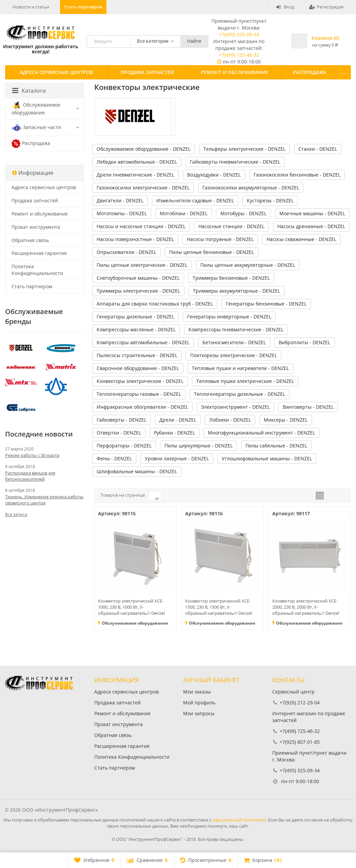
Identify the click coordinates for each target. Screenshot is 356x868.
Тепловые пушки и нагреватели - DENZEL (240, 368)
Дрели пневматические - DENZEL (135, 175)
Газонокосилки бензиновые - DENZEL (297, 175)
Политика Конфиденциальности (37, 270)
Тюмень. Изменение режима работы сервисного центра (44, 500)
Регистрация (326, 7)
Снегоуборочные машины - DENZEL (138, 278)
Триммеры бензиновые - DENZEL (231, 278)
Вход (285, 7)
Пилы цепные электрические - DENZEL (142, 265)
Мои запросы (199, 713)
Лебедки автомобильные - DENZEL (137, 162)
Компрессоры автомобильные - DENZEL (143, 342)
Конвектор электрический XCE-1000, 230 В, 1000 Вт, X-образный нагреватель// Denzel (131, 607)
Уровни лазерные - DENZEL (177, 458)
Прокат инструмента (36, 227)
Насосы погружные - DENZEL (220, 239)
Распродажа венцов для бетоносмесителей (30, 476)
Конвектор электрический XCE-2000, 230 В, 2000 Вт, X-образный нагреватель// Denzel (306, 607)
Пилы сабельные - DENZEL (276, 446)
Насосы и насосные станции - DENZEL (141, 226)
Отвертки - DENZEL (119, 433)
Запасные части (36, 128)
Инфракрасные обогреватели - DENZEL (142, 407)
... (344, 72)
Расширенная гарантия (39, 253)
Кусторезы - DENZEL (270, 200)
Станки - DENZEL (318, 149)
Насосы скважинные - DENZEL (301, 239)
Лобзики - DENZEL (230, 420)
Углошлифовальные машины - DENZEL (267, 458)
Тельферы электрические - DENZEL (244, 149)
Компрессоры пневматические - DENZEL (236, 329)
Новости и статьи (31, 7)
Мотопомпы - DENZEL (122, 213)
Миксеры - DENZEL (286, 420)
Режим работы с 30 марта (32, 455)
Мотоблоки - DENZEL (184, 213)
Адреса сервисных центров (56, 72)
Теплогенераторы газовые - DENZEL (139, 394)
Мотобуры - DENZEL (243, 213)
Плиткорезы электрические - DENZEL (234, 355)
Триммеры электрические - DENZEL (138, 291)
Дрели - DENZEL (178, 420)
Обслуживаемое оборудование (36, 109)
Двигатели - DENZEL (120, 200)
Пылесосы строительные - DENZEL (137, 355)
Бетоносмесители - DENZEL (234, 342)
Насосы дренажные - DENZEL (311, 226)
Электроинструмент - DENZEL (235, 407)
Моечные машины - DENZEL (312, 213)
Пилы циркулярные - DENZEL (199, 446)
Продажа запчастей (147, 72)
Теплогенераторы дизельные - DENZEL (240, 394)
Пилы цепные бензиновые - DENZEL (212, 252)
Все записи (16, 514)
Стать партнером (83, 7)
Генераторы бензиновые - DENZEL (266, 304)
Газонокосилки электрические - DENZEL (143, 188)
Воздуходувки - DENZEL (214, 175)
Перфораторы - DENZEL (124, 446)
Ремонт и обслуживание (235, 72)
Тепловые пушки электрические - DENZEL (245, 381)
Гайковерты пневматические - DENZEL (235, 162)
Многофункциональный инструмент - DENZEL (261, 433)
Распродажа (309, 72)
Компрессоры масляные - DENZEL (136, 329)
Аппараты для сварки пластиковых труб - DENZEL (155, 304)
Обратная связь (30, 240)
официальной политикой (239, 820)
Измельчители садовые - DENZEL (195, 200)
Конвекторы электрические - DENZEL (140, 381)
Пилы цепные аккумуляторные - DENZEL (248, 265)
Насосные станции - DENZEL (231, 226)
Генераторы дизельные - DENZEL (135, 317)
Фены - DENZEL (114, 458)
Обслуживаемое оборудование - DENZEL (144, 149)
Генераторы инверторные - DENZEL (229, 317)
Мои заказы (197, 692)
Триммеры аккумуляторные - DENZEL (236, 291)
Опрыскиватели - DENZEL (126, 252)
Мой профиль (199, 703)
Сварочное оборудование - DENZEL (138, 368)
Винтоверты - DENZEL (308, 407)
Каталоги (29, 91)
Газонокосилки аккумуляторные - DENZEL (251, 188)
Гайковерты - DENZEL (122, 420)
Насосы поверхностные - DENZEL (135, 239)
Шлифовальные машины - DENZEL (137, 471)
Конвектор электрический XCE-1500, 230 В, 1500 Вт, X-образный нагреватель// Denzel (219, 607)
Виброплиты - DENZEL (304, 342)
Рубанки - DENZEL (174, 433)
